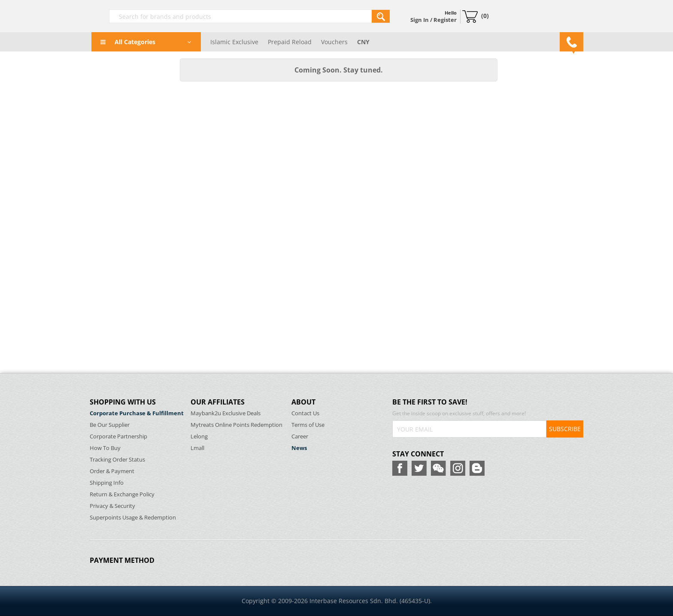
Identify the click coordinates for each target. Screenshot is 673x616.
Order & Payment (112, 471)
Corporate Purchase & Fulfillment (137, 413)
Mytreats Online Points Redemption (236, 425)
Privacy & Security (112, 506)
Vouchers (334, 42)
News (299, 448)
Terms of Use (308, 425)
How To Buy (105, 448)
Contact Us (305, 413)
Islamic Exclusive (234, 42)
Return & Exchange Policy (122, 494)
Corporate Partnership (118, 436)
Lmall (197, 448)
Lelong (199, 436)
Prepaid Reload (290, 42)
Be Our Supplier (110, 425)
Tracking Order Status (117, 460)
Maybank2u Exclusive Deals (226, 413)
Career (300, 436)
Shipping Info (107, 483)
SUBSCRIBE (565, 429)
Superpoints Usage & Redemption (133, 518)
